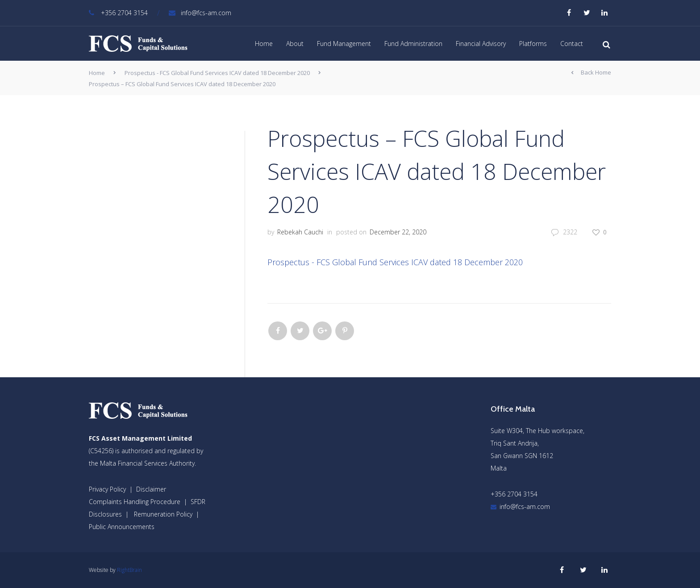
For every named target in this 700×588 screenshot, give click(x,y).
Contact (572, 44)
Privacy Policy (107, 489)
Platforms (533, 44)
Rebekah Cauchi (300, 232)
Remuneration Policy (163, 514)
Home (264, 44)
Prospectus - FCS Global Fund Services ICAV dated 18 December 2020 (217, 73)
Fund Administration (413, 44)
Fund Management (344, 44)
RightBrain (129, 570)
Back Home (591, 73)
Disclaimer (151, 489)
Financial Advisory (481, 44)
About (295, 44)
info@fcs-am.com (200, 13)
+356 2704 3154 (118, 13)
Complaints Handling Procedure (135, 502)
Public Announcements (122, 527)
